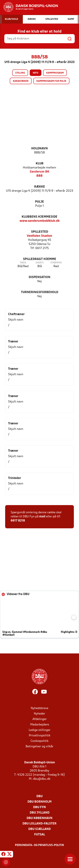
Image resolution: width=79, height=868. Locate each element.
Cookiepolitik (39, 741)
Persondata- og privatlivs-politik (39, 845)
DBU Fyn (39, 807)
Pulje (39, 202)
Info (36, 73)
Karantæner (21, 81)
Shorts (40, 263)
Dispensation (39, 277)
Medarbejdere (40, 725)
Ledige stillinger (40, 730)
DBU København (39, 818)
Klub (40, 164)
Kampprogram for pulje (51, 81)
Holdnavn (39, 149)
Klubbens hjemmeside (39, 217)
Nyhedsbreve (39, 708)
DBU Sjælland (39, 829)
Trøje (23, 263)
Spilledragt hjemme (40, 259)
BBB (39, 176)
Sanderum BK (39, 172)
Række (40, 187)
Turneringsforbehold (40, 292)
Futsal (40, 835)
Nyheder (39, 714)
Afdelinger (40, 719)
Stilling (20, 73)
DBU (39, 796)
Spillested (40, 232)
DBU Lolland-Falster (39, 824)
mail (42, 517)
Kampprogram (55, 73)
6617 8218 (18, 521)
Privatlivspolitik (40, 736)
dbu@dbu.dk (42, 779)
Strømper (56, 263)
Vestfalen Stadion (39, 236)
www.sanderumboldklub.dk (40, 221)
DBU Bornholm (39, 802)
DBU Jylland (40, 813)
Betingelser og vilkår (39, 747)
